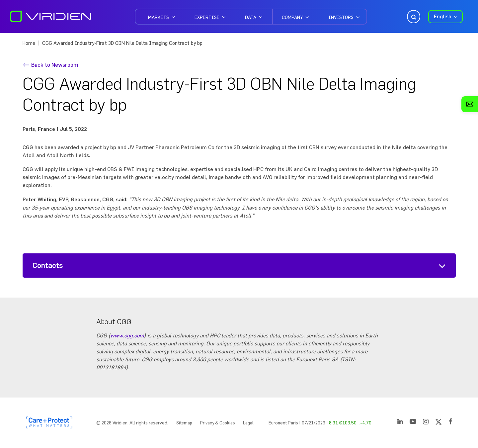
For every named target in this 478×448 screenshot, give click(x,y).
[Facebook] (450, 423)
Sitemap (184, 423)
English (443, 16)
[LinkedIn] (400, 423)
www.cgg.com (127, 335)
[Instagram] (426, 423)
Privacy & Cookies (218, 423)
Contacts (48, 266)
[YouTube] (413, 423)
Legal (248, 423)
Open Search (413, 17)
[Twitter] (438, 423)
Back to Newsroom (55, 65)
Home (29, 43)
